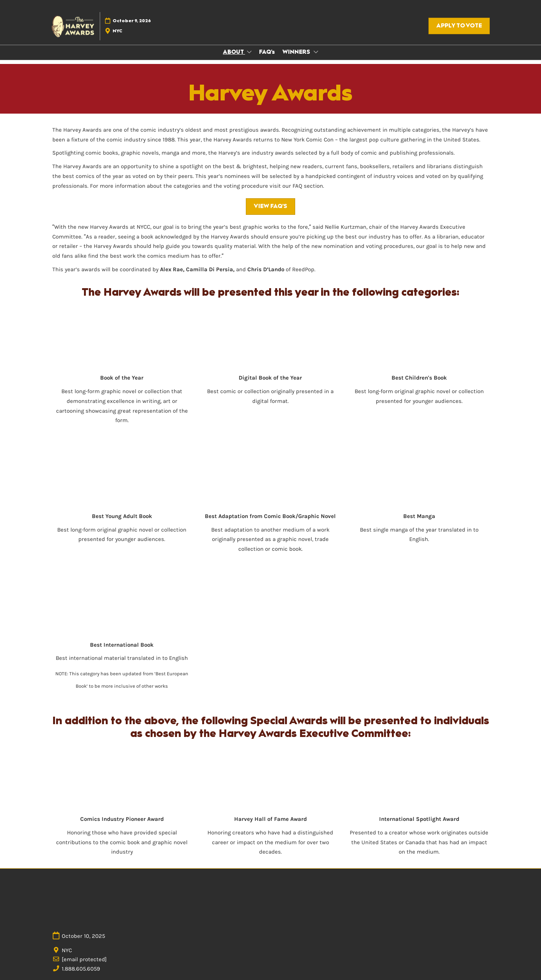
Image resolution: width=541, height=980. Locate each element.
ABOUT (234, 52)
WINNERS (297, 52)
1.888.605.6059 (81, 969)
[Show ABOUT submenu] (249, 52)
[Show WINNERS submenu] (316, 52)
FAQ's (267, 52)
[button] (459, 26)
